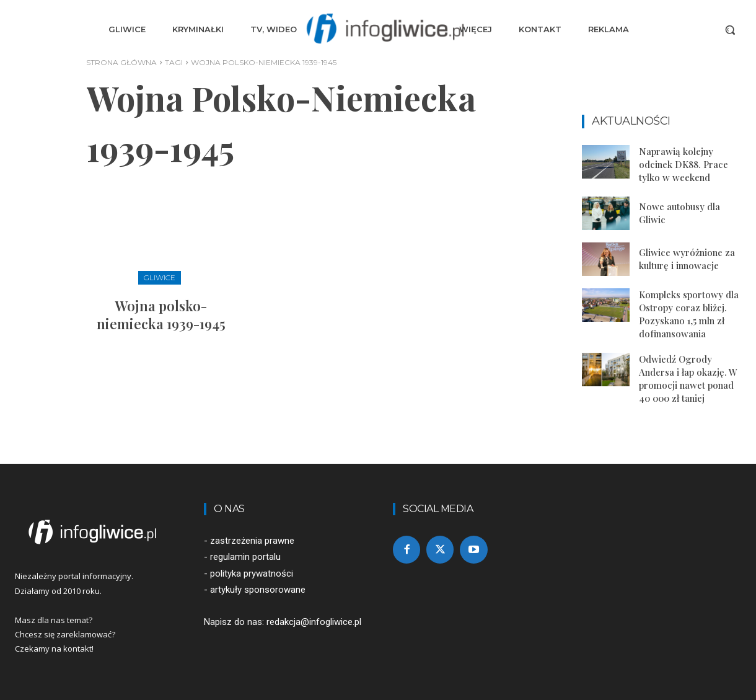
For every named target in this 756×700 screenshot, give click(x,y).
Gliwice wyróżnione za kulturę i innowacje (687, 259)
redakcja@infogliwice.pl (314, 622)
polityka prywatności (252, 574)
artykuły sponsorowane (258, 590)
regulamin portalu (245, 557)
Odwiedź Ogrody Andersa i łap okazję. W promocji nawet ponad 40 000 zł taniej (688, 379)
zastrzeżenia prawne (252, 541)
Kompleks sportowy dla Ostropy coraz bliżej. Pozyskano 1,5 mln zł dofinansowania (689, 314)
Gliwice (160, 277)
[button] (730, 30)
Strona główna (121, 62)
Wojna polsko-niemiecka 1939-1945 (161, 315)
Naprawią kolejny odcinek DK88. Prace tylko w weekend (683, 164)
